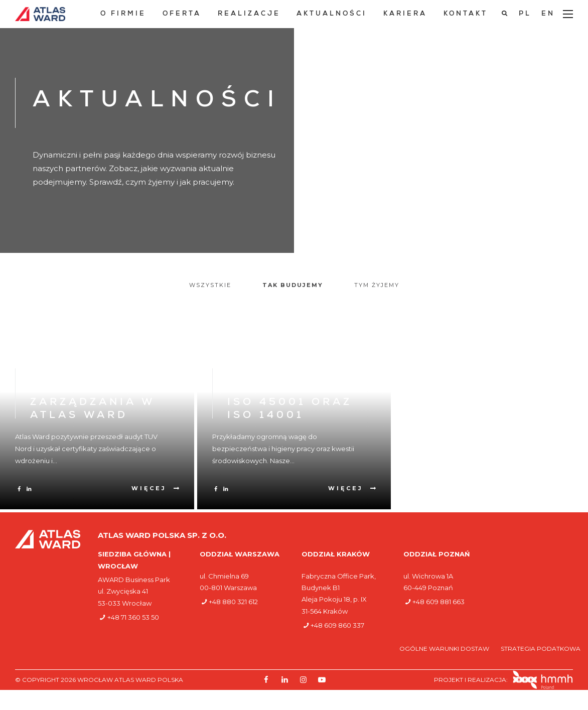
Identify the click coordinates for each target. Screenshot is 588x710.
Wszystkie (210, 285)
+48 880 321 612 (233, 602)
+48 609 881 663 (438, 602)
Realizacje (249, 14)
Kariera (405, 14)
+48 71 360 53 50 (133, 617)
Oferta (182, 14)
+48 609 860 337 (337, 625)
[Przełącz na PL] (525, 14)
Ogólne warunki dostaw (445, 649)
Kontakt (466, 14)
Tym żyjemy (377, 285)
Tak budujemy (293, 285)
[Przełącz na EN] (548, 14)
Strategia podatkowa (541, 649)
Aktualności (332, 14)
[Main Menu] (568, 14)
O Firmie (123, 14)
